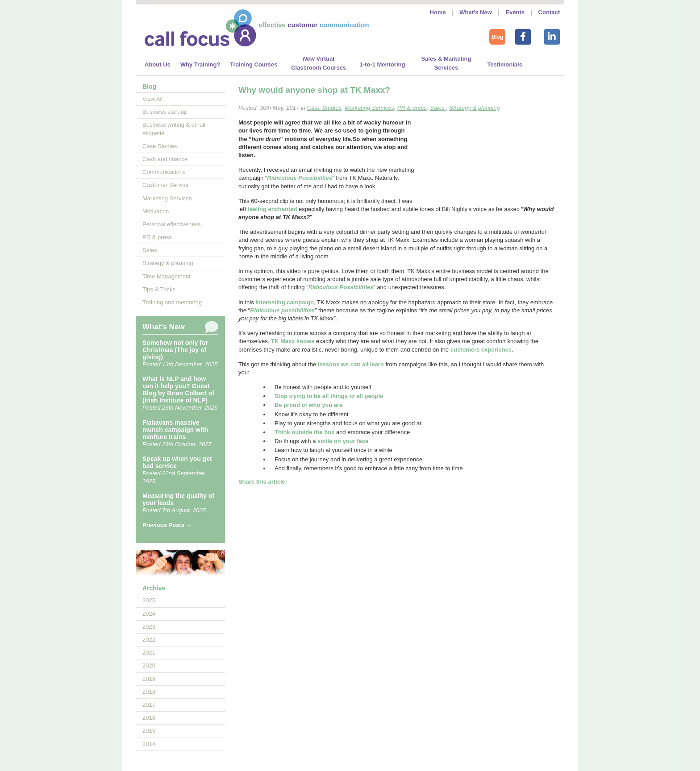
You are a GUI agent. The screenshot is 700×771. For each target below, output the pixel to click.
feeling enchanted (273, 209)
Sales (150, 250)
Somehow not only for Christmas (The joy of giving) (175, 350)
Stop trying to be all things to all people (329, 396)
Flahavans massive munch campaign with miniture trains (175, 430)
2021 (149, 653)
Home (438, 12)
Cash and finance (165, 159)
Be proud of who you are (308, 405)
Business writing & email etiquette (174, 129)
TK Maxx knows (293, 341)
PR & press (157, 237)
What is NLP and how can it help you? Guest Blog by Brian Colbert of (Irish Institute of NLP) (178, 390)
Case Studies (160, 146)
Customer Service (165, 185)
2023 (149, 627)
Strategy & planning (168, 263)
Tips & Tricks (159, 289)
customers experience (481, 350)
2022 (149, 640)
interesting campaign (285, 302)
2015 (149, 731)
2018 (149, 692)
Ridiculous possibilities (282, 310)
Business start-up (165, 112)
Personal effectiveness (172, 224)
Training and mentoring (172, 302)
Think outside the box (304, 432)
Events (515, 12)
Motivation (156, 211)
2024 (149, 614)
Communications (164, 172)
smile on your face (343, 441)
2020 (149, 665)
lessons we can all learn (351, 364)
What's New (475, 12)
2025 (149, 600)
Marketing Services (167, 198)
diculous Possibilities (344, 287)
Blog (498, 37)
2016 (149, 718)
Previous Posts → (167, 525)
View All (152, 99)
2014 (149, 744)
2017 (149, 705)
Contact (549, 12)
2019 (149, 679)
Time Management (167, 276)
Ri (311, 287)
